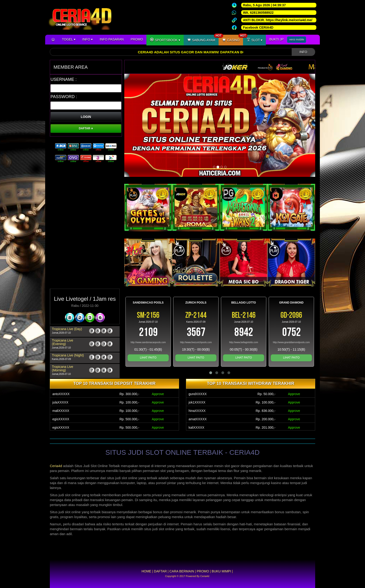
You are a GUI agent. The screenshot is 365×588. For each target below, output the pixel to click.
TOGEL (69, 39)
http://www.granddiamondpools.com (291, 342)
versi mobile (297, 40)
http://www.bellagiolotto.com (244, 342)
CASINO (233, 38)
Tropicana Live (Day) (67, 329)
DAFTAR (86, 128)
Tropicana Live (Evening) (63, 342)
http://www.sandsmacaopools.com (148, 342)
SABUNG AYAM (203, 38)
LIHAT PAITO (148, 358)
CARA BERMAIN (182, 571)
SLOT (254, 40)
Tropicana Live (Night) (68, 355)
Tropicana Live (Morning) (63, 368)
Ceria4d (56, 466)
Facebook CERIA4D (258, 27)
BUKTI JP (276, 39)
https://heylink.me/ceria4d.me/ (289, 20)
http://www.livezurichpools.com (196, 342)
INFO (88, 39)
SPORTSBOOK (165, 40)
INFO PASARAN (112, 39)
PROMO (137, 39)
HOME (146, 571)
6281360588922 (262, 13)
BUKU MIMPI (221, 571)
